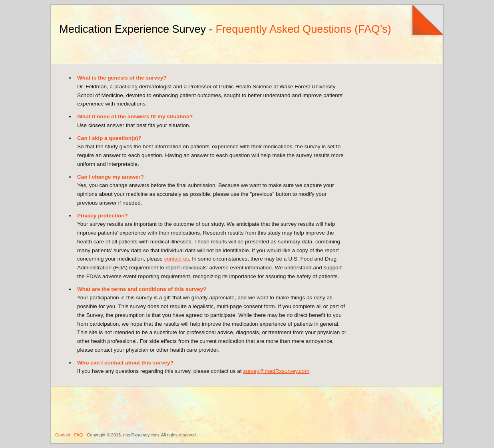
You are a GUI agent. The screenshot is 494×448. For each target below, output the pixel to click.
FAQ (78, 435)
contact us (177, 259)
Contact (63, 435)
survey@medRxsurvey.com (276, 371)
